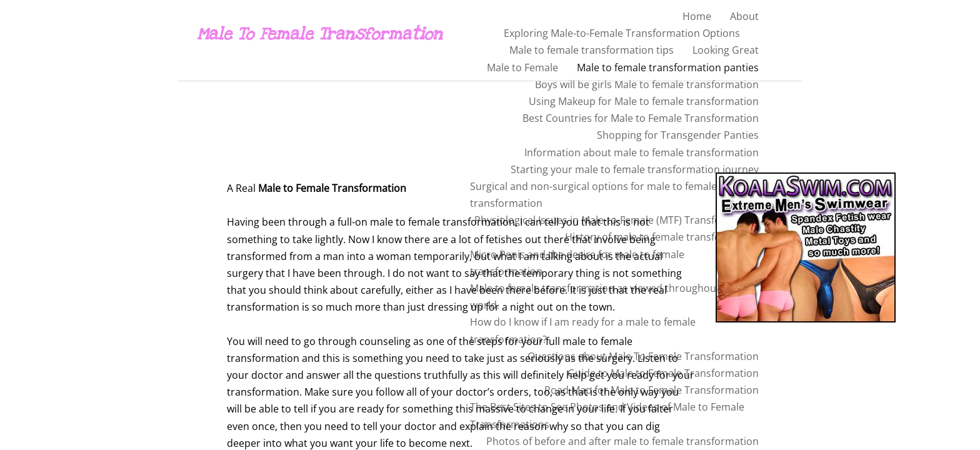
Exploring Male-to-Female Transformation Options (622, 33)
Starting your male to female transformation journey (635, 169)
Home (697, 16)
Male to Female (522, 67)
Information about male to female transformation (642, 152)
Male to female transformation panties (668, 67)
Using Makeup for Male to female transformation (644, 101)
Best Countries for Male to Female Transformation (641, 118)
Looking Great (726, 50)
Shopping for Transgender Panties (678, 135)
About (744, 16)
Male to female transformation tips (592, 50)
